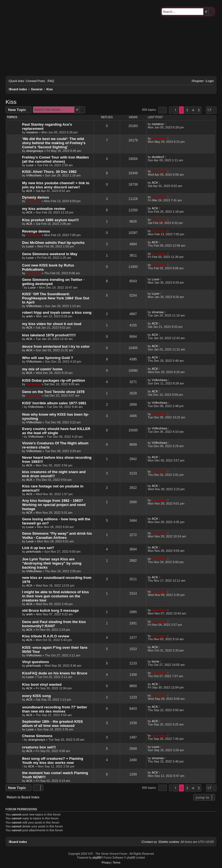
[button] (162, 110)
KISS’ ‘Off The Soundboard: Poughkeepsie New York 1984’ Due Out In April (56, 298)
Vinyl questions (35, 662)
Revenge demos (36, 231)
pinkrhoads (34, 552)
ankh (30, 316)
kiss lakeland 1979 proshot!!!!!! (49, 335)
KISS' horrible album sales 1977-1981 (54, 403)
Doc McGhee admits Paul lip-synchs (53, 243)
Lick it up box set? (38, 548)
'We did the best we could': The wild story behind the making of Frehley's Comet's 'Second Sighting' (54, 143)
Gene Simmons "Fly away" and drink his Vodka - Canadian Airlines (57, 535)
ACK (29, 191)
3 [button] (187, 110)
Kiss (11, 102)
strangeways (35, 151)
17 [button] (209, 110)
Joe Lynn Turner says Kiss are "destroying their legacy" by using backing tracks (52, 563)
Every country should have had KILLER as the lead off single (56, 431)
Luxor (30, 165)
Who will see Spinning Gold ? (48, 358)
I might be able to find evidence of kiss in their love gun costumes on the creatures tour (56, 596)
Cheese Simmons (37, 736)
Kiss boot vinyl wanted (42, 684)
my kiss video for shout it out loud (52, 324)
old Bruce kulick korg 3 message (50, 610)
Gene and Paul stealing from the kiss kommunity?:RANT (54, 624)
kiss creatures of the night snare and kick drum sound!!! (54, 474)
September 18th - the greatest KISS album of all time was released (52, 724)
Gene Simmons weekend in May (50, 254)
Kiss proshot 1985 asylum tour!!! (50, 220)
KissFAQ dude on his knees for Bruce (55, 673)
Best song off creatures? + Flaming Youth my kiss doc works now (53, 761)
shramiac (158, 312)
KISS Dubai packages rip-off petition (54, 380)
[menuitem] (35, 81)
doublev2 (158, 157)
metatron (32, 132)
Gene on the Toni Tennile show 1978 (53, 392)
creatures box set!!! (39, 747)
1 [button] (175, 110)
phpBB (97, 858)
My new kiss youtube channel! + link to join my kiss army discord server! (56, 185)
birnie (156, 661)
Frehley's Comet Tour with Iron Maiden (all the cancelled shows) (56, 159)
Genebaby (159, 138)
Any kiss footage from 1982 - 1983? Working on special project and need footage (54, 505)
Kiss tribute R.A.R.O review (46, 636)
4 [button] (193, 110)
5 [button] (199, 110)
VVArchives (34, 175)
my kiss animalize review (44, 209)
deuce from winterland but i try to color (56, 346)
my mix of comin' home (42, 369)
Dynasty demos (35, 197)
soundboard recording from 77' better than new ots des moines (55, 709)
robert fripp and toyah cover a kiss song (57, 312)
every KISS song (36, 696)
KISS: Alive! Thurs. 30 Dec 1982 (49, 172)
